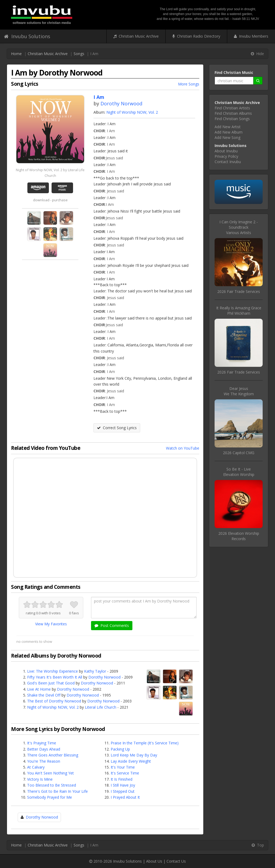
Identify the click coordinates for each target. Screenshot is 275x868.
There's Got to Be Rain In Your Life (57, 791)
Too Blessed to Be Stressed (52, 785)
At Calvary (36, 767)
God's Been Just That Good (51, 683)
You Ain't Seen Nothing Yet (50, 773)
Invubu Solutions (27, 36)
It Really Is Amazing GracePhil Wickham (239, 311)
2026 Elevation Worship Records (239, 536)
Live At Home (39, 689)
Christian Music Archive (136, 36)
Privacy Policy (226, 156)
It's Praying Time (42, 743)
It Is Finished (122, 779)
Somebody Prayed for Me (50, 797)
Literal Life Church (101, 707)
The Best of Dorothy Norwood (54, 701)
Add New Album (229, 132)
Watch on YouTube (183, 448)
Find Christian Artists (232, 108)
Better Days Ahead (44, 749)
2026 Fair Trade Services (239, 291)
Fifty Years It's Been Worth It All (55, 677)
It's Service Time (125, 773)
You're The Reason (44, 761)
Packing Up (120, 749)
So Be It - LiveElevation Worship (239, 472)
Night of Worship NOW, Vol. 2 (132, 112)
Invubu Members (251, 36)
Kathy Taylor (95, 671)
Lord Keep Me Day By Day (134, 755)
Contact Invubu (228, 162)
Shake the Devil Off (44, 695)
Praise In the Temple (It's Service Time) (145, 743)
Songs (79, 54)
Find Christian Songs (232, 119)
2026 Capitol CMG (239, 453)
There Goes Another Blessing (53, 755)
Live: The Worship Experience (53, 671)
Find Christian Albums (233, 113)
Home (16, 54)
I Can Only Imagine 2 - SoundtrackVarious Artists (239, 227)
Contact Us (176, 861)
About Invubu (226, 151)
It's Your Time (123, 767)
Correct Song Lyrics (117, 428)
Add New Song (227, 137)
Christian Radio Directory (196, 36)
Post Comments (112, 625)
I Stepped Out (123, 791)
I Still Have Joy (123, 785)
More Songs (189, 84)
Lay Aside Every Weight (131, 761)
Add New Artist (228, 127)
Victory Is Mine (40, 779)
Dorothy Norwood (121, 103)
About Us (154, 861)
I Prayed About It (125, 797)
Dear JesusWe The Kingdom (239, 391)
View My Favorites (51, 624)
